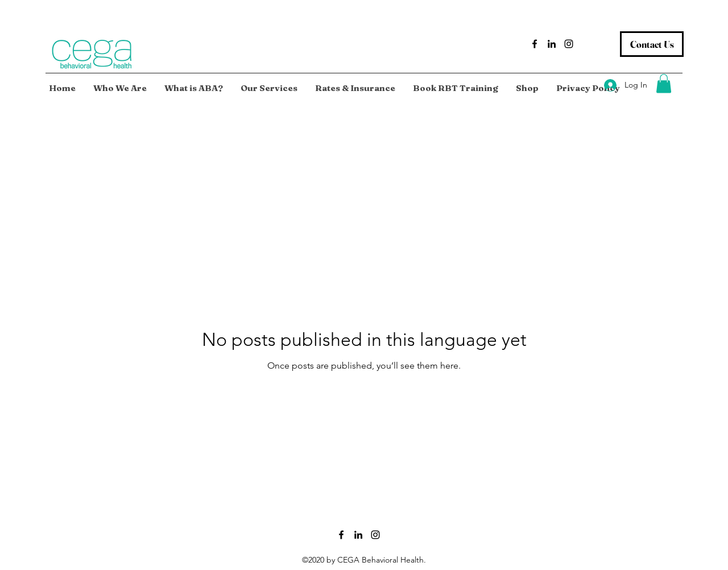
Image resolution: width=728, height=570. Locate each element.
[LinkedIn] (552, 44)
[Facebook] (535, 44)
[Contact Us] (652, 44)
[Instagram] (569, 44)
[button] (664, 83)
